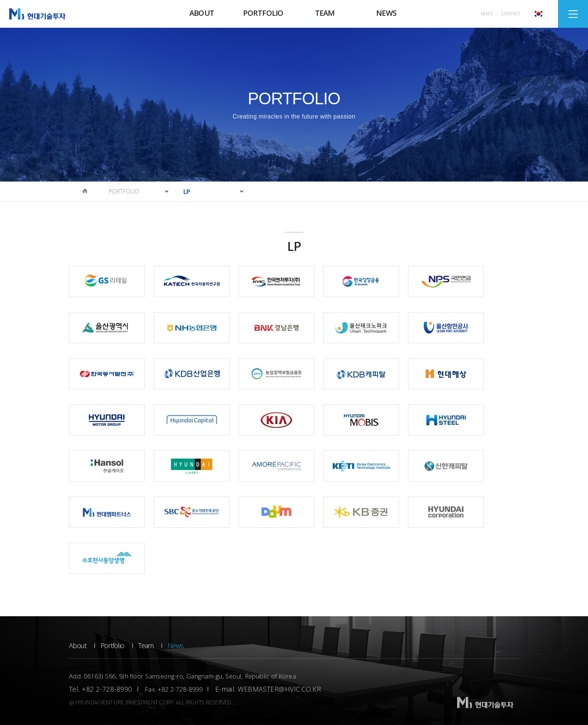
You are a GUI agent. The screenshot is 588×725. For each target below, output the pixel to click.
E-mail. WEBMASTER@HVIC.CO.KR (268, 689)
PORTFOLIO (263, 13)
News (175, 645)
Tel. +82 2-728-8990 (101, 689)
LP (187, 191)
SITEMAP (573, 14)
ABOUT (202, 13)
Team (146, 645)
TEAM (325, 13)
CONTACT (511, 14)
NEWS (386, 13)
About (78, 645)
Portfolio (112, 645)
